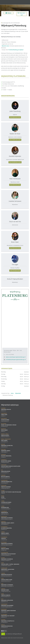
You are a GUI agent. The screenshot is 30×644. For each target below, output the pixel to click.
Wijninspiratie (5, 513)
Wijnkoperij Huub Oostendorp (8, 554)
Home (12, 393)
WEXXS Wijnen (4, 430)
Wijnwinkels (18, 393)
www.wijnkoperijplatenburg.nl (16, 357)
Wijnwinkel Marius (6, 451)
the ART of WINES (5, 420)
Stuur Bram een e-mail (15, 248)
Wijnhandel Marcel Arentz (8, 523)
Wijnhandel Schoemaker (7, 585)
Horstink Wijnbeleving (7, 482)
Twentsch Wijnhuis (6, 595)
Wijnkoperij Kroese (6, 471)
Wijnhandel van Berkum (7, 559)
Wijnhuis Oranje (5, 549)
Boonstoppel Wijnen (6, 461)
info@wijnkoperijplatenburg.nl (16, 359)
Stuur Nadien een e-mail (15, 140)
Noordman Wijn (6, 507)
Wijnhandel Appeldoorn (7, 600)
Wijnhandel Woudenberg (7, 605)
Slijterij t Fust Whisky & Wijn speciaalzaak (11, 492)
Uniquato (4, 538)
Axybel (3, 497)
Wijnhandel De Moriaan (7, 518)
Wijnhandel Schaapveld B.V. (8, 621)
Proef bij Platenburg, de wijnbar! (16, 50)
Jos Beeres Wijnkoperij (6, 528)
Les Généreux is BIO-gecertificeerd (11, 634)
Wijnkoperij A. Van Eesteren (8, 569)
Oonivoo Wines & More (7, 580)
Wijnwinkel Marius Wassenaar (8, 611)
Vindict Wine (4, 415)
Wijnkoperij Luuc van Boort (8, 616)
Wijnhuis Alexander (6, 487)
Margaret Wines (6, 590)
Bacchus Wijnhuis (6, 477)
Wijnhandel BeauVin (6, 409)
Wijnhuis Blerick (5, 435)
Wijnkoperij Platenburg (7, 544)
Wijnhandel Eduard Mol (7, 446)
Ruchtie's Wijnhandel (6, 456)
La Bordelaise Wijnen (6, 502)
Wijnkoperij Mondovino (7, 626)
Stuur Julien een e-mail (15, 117)
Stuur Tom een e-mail (15, 270)
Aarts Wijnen (6, 440)
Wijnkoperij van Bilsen (7, 575)
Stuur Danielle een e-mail (15, 162)
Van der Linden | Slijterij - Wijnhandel (10, 564)
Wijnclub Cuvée (5, 46)
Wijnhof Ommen (5, 533)
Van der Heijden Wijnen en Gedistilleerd (11, 466)
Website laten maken (6, 638)
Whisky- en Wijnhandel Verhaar (9, 425)
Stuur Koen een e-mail (15, 185)
